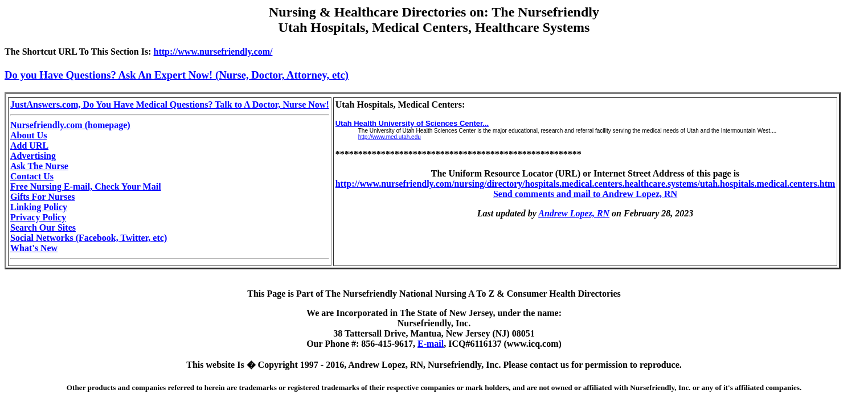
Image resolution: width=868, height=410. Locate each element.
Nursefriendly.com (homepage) (70, 125)
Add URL (29, 145)
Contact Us (32, 176)
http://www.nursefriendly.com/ (213, 52)
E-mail (431, 344)
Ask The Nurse (39, 166)
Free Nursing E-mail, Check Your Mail (86, 186)
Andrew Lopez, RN (574, 213)
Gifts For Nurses (42, 197)
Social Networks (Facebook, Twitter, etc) (89, 238)
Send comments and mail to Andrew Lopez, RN (585, 194)
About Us (28, 135)
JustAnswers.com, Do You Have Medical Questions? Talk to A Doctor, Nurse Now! (170, 104)
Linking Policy (39, 207)
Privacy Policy (38, 217)
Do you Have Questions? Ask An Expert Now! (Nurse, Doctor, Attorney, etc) (177, 75)
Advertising (33, 156)
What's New (34, 248)
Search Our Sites (43, 227)
